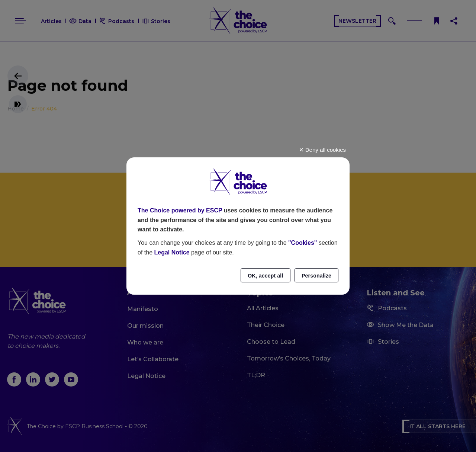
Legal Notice (172, 252)
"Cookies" (303, 243)
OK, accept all (265, 276)
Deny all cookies (322, 150)
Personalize (316, 276)
